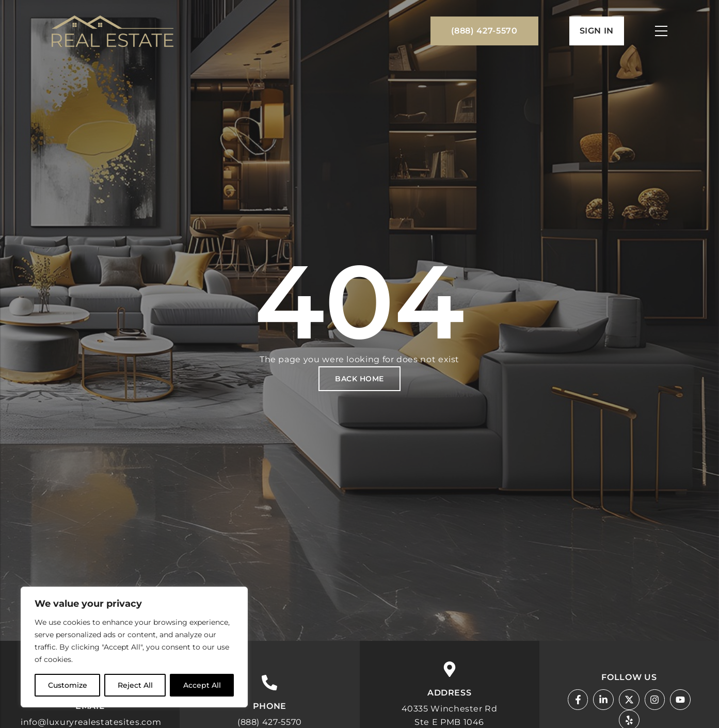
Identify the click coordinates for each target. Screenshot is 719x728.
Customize (68, 685)
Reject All (135, 685)
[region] (134, 647)
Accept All (202, 685)
